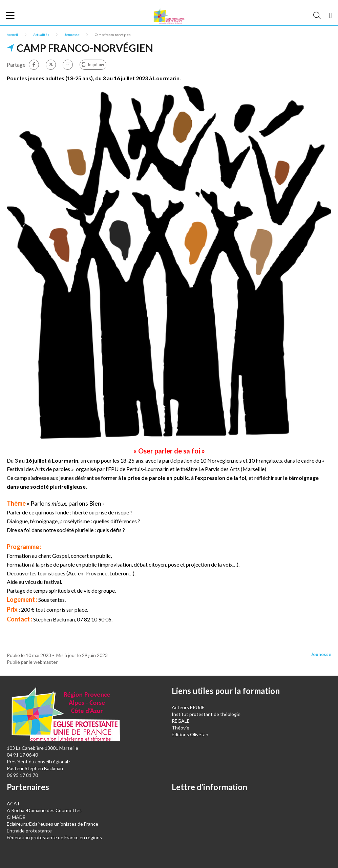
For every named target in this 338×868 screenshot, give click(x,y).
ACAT (13, 803)
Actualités (41, 35)
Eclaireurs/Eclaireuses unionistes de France (52, 824)
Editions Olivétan (190, 734)
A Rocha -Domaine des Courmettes (44, 810)
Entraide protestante (29, 831)
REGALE (181, 721)
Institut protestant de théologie (206, 714)
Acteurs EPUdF (188, 707)
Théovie (181, 728)
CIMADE (16, 817)
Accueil (12, 35)
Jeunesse (72, 35)
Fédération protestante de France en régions (54, 837)
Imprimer (96, 65)
